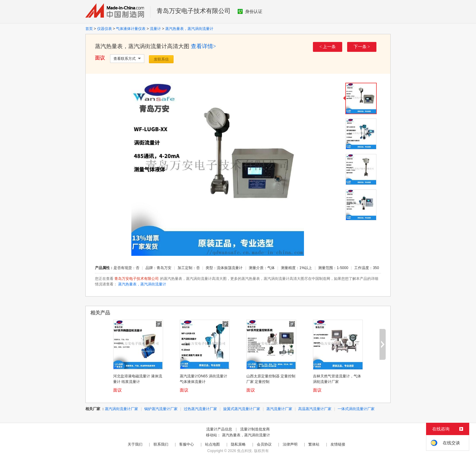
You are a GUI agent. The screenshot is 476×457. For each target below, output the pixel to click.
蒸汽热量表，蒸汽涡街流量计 (189, 29)
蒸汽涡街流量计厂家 (121, 409)
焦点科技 (244, 451)
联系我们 (161, 444)
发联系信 (161, 59)
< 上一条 (328, 47)
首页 (89, 29)
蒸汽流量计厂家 (279, 409)
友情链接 (338, 444)
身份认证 (250, 11)
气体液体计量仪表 (131, 29)
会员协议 (264, 444)
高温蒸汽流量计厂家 (315, 409)
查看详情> (203, 46)
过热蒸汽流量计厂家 (200, 409)
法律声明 (290, 444)
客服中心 (187, 444)
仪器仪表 (105, 29)
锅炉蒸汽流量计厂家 (161, 409)
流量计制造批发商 (255, 429)
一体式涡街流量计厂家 (356, 409)
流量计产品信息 (219, 429)
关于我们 (135, 444)
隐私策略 (238, 444)
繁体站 (314, 444)
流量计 (155, 29)
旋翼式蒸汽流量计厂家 (242, 409)
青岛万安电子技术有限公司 (194, 11)
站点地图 (212, 444)
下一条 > (362, 47)
